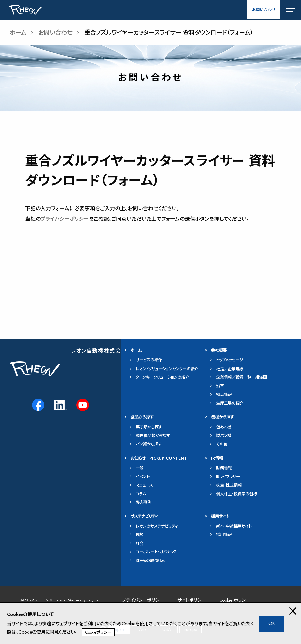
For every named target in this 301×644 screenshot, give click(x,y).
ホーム (18, 33)
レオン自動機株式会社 (99, 351)
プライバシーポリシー (65, 219)
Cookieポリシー (98, 632)
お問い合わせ (264, 10)
